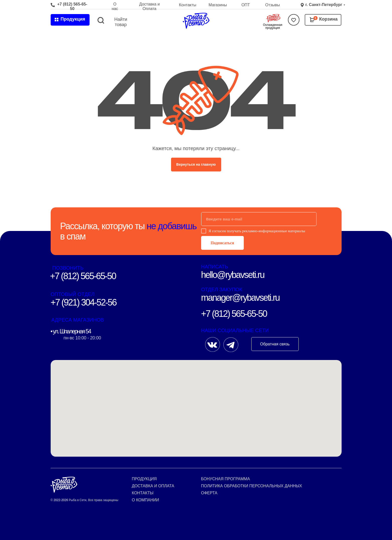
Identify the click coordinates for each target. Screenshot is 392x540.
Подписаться (222, 243)
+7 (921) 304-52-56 (84, 302)
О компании (146, 500)
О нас (115, 6)
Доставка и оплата (153, 486)
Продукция (144, 479)
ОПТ (246, 5)
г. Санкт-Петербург (324, 5)
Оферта (209, 493)
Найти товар (121, 22)
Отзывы (273, 5)
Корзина (329, 19)
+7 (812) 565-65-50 (72, 6)
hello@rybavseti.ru (233, 275)
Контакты (188, 5)
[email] (259, 219)
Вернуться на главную (196, 164)
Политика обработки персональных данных (252, 486)
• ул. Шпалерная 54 (71, 331)
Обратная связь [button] (275, 344)
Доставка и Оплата (149, 6)
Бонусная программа (226, 479)
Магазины (218, 5)
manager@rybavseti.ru (240, 298)
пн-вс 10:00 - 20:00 (82, 338)
